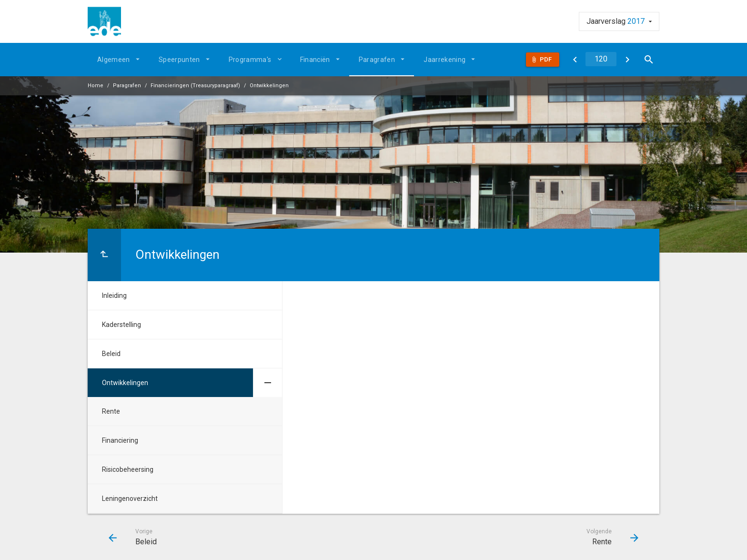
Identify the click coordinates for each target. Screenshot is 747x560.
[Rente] (627, 60)
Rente (111, 411)
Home (96, 86)
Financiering (120, 440)
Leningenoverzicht (130, 499)
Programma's (250, 60)
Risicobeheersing (128, 469)
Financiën (315, 60)
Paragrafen (377, 60)
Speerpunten (179, 60)
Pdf (546, 59)
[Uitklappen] (281, 59)
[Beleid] (575, 60)
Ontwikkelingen (269, 86)
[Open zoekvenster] (649, 60)
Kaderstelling (121, 325)
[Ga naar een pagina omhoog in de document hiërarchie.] (104, 255)
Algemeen (114, 60)
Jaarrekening (444, 60)
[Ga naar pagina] (601, 59)
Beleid (111, 354)
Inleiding (114, 295)
